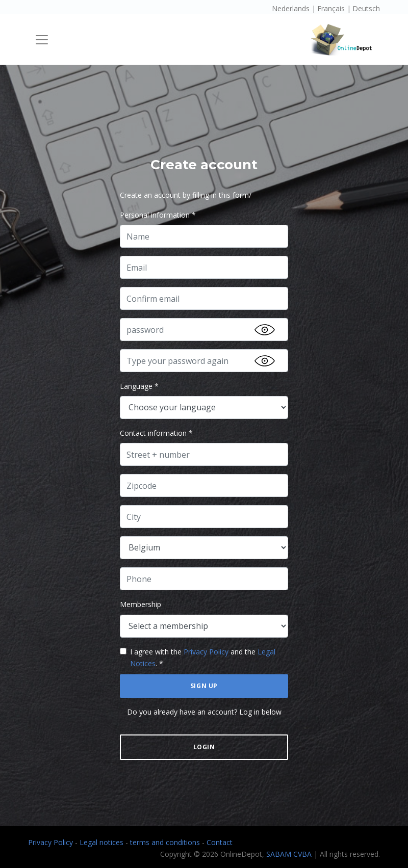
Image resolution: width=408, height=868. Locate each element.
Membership (141, 604)
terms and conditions (166, 842)
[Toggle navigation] (42, 40)
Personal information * (158, 215)
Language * (139, 386)
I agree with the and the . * (203, 657)
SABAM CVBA (289, 854)
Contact (220, 842)
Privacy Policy (206, 652)
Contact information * (156, 433)
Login (204, 747)
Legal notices (103, 842)
